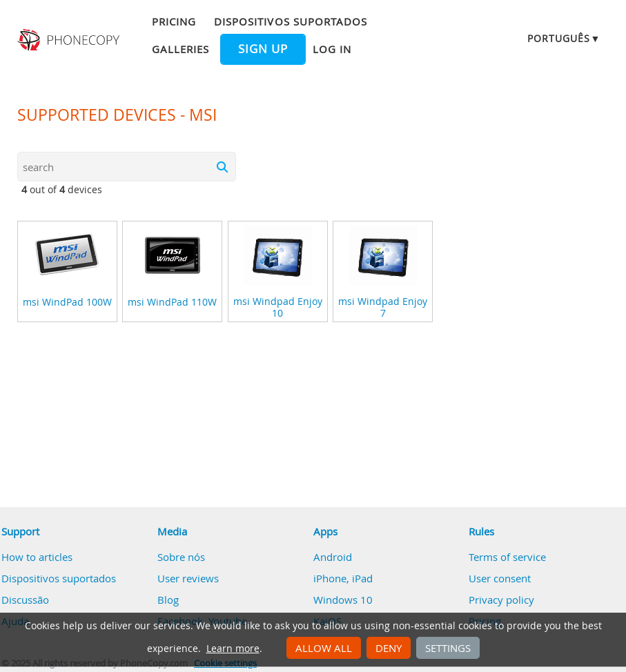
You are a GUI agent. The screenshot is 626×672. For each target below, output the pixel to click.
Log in (332, 49)
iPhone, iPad (343, 578)
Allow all (324, 648)
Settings (448, 648)
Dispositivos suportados (291, 21)
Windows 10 (343, 600)
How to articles (37, 557)
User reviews (188, 578)
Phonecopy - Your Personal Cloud (70, 40)
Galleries (180, 49)
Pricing (174, 21)
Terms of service (507, 557)
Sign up (263, 49)
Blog (168, 600)
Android (333, 557)
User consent (500, 578)
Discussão (25, 600)
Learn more (233, 649)
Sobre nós (181, 557)
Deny (389, 648)
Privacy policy (501, 600)
